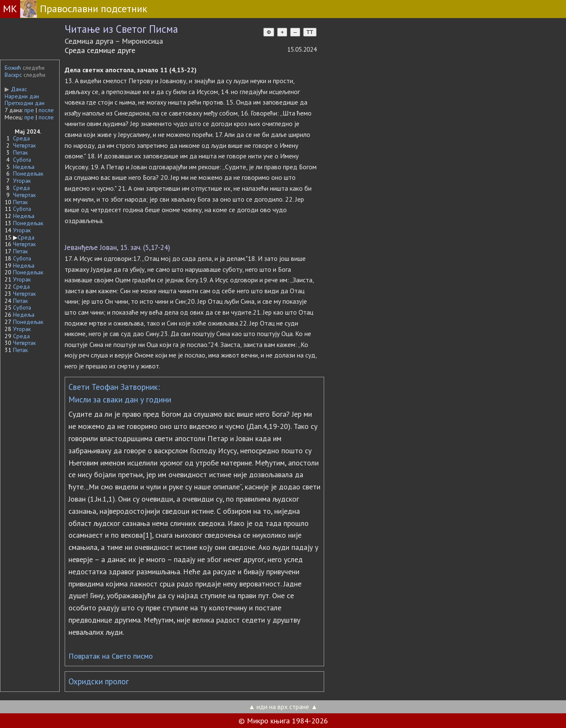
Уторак (22, 181)
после (46, 110)
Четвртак (24, 145)
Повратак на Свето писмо (111, 656)
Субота (22, 160)
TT (310, 32)
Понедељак (28, 173)
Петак (20, 152)
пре (29, 110)
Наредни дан (22, 96)
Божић (13, 68)
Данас (16, 89)
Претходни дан (25, 103)
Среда (21, 138)
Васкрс (13, 75)
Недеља (24, 167)
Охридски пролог (99, 681)
